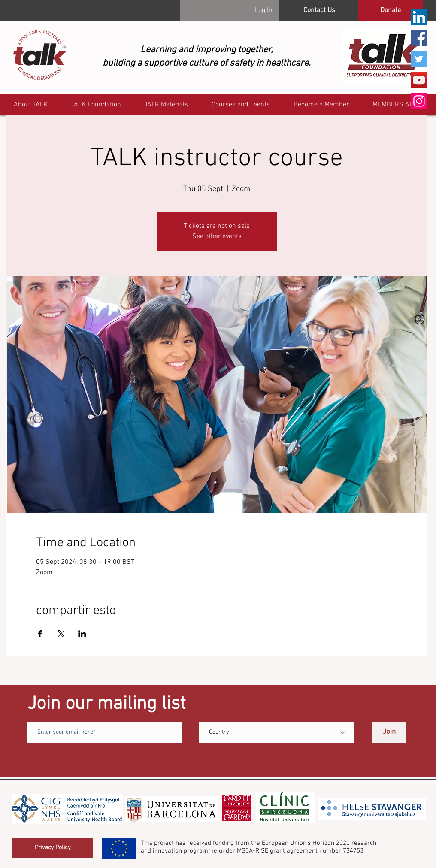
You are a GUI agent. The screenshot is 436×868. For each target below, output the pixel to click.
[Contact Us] (319, 11)
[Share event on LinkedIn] (82, 634)
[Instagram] (419, 101)
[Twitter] (419, 59)
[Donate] (391, 11)
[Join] (389, 732)
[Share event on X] (61, 634)
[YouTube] (419, 80)
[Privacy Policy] (53, 848)
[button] (397, 105)
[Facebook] (419, 38)
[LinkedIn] (419, 17)
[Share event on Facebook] (40, 634)
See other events (217, 236)
